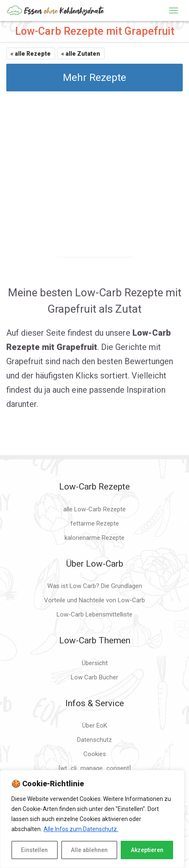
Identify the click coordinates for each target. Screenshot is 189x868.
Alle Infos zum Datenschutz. (81, 829)
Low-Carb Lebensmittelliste (94, 614)
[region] (92, 819)
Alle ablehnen (89, 850)
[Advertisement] (95, 167)
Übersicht (95, 663)
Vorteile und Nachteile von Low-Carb (94, 600)
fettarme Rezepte (95, 523)
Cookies (95, 754)
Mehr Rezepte (94, 78)
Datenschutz (94, 740)
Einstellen (34, 850)
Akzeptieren (147, 850)
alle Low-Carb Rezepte (94, 509)
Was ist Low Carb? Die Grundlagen (95, 586)
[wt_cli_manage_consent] (95, 768)
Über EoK (95, 725)
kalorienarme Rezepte (94, 538)
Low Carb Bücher (94, 677)
